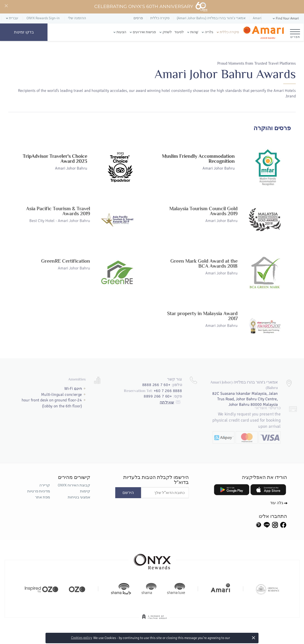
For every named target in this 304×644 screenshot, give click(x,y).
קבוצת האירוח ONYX (74, 485)
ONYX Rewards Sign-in (43, 18)
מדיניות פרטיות (39, 491)
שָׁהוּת (194, 32)
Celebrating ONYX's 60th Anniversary (151, 7)
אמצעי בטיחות (79, 497)
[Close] (6, 6)
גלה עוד (277, 503)
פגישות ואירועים (144, 32)
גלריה (209, 32)
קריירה (45, 485)
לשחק (167, 32)
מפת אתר (42, 497)
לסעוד (179, 32)
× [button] (253, 638)
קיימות (85, 491)
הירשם (128, 493)
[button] (285, 19)
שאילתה (173, 391)
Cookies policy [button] (81, 638)
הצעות (121, 32)
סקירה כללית (229, 32)
